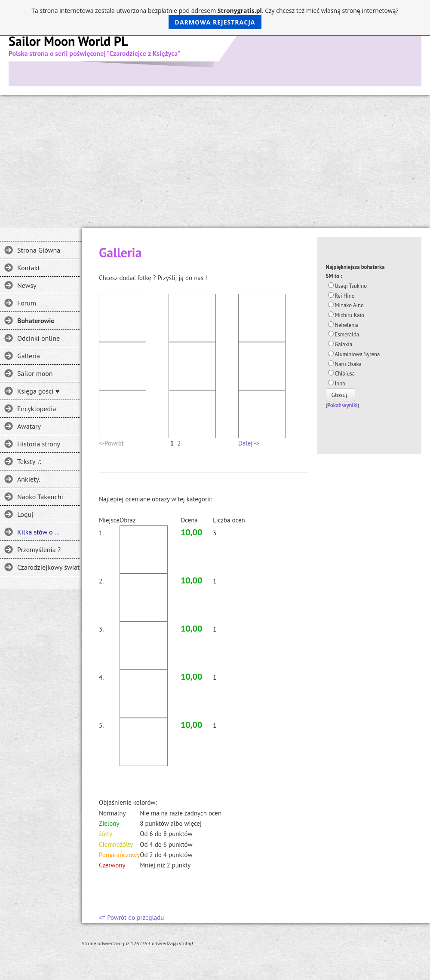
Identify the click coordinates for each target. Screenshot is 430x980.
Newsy (27, 285)
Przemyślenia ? (39, 550)
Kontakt (29, 268)
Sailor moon (35, 373)
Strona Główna (39, 250)
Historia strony (39, 444)
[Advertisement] (215, 159)
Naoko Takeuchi (40, 497)
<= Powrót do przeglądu (131, 917)
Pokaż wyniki (342, 405)
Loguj (25, 514)
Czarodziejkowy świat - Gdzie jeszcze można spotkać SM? (48, 567)
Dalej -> (249, 443)
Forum (27, 303)
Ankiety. (29, 479)
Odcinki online (38, 338)
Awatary (29, 426)
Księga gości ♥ (38, 391)
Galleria (29, 356)
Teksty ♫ (30, 461)
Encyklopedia (37, 409)
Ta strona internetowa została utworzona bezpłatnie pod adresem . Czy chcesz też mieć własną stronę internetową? (215, 18)
